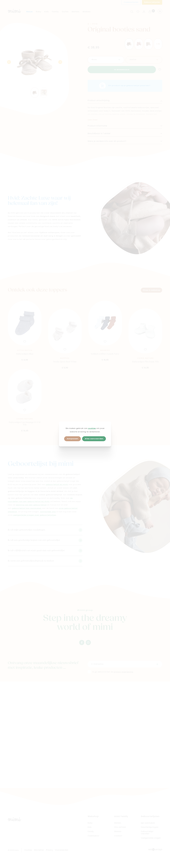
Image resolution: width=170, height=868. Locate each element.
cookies (92, 428)
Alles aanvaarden (94, 439)
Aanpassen (73, 439)
